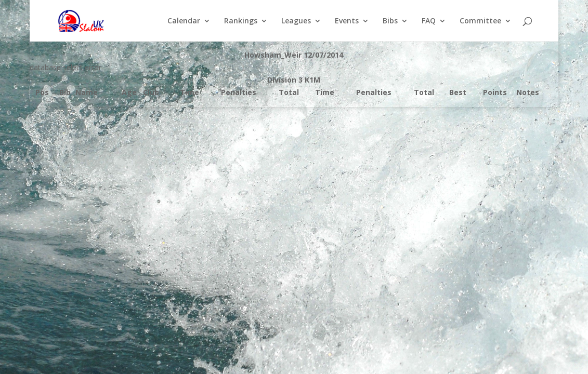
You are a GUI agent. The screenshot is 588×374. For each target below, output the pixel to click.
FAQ (429, 21)
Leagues (296, 21)
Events (347, 21)
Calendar (184, 21)
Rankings (241, 21)
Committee (480, 21)
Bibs (390, 21)
